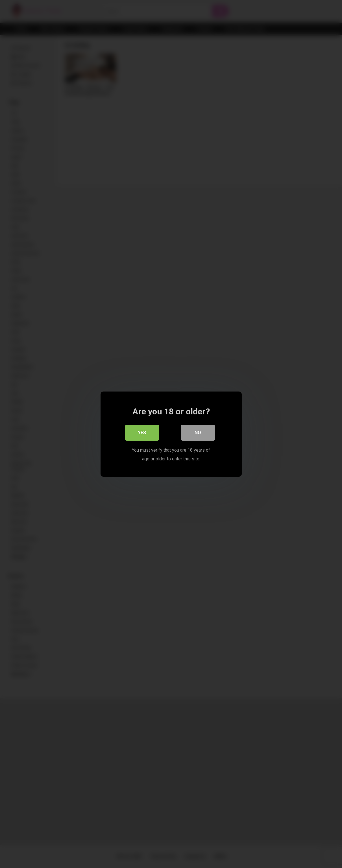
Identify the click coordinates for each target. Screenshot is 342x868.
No (198, 433)
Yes (142, 433)
